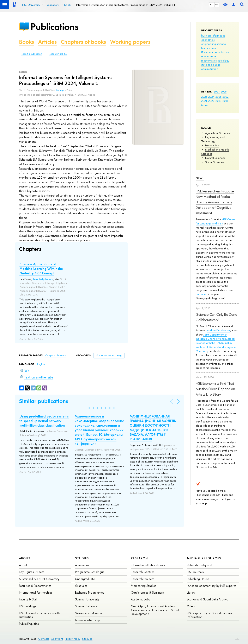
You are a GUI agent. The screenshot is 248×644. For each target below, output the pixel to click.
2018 (226, 101)
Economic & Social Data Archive (208, 599)
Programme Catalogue (90, 572)
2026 (224, 91)
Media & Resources (204, 558)
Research (139, 558)
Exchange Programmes (90, 592)
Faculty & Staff (29, 599)
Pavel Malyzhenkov (43, 279)
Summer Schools (86, 606)
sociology (223, 60)
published (202, 294)
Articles (47, 42)
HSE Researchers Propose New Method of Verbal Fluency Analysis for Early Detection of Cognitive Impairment (215, 202)
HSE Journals (195, 572)
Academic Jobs (140, 599)
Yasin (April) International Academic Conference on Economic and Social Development (155, 610)
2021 (204, 101)
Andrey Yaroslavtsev (219, 330)
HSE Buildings (28, 606)
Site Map (87, 639)
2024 (211, 97)
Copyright (57, 639)
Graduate (81, 586)
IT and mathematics (213, 52)
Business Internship (87, 620)
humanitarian (209, 48)
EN (217, 5)
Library (191, 592)
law (227, 52)
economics (208, 40)
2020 (211, 101)
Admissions (82, 565)
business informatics (213, 36)
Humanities (212, 145)
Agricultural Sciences (217, 133)
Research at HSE (58, 54)
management (209, 56)
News (200, 178)
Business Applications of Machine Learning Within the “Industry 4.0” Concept (41, 269)
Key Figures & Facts (32, 572)
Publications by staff (200, 565)
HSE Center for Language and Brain (216, 221)
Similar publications (44, 401)
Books (26, 42)
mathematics (209, 60)
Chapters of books (83, 42)
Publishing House (198, 579)
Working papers (130, 42)
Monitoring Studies (144, 586)
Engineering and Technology (213, 139)
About (25, 558)
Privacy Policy (72, 639)
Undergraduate (85, 579)
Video (191, 606)
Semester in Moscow (89, 613)
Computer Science (56, 356)
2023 (219, 97)
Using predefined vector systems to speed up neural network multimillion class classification (44, 421)
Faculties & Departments (35, 586)
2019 (219, 101)
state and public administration (211, 67)
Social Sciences (214, 162)
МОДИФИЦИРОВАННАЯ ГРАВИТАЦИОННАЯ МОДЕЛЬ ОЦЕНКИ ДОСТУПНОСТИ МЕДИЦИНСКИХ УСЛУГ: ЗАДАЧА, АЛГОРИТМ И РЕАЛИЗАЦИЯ (153, 428)
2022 (226, 97)
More (204, 105)
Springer (61, 90)
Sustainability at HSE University (39, 579)
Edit (237, 638)
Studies (82, 558)
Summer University (87, 599)
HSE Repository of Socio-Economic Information (210, 615)
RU (212, 5)
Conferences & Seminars (147, 592)
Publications (54, 27)
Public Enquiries (29, 624)
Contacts (44, 639)
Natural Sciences (215, 158)
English (41, 364)
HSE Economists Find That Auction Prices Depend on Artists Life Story (215, 389)
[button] (85, 408)
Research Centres (143, 572)
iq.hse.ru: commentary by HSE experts (211, 586)
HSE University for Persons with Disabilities (40, 615)
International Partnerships (36, 592)
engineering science (214, 44)
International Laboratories (148, 565)
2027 (217, 91)
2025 (204, 97)
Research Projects (143, 579)
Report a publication (31, 54)
